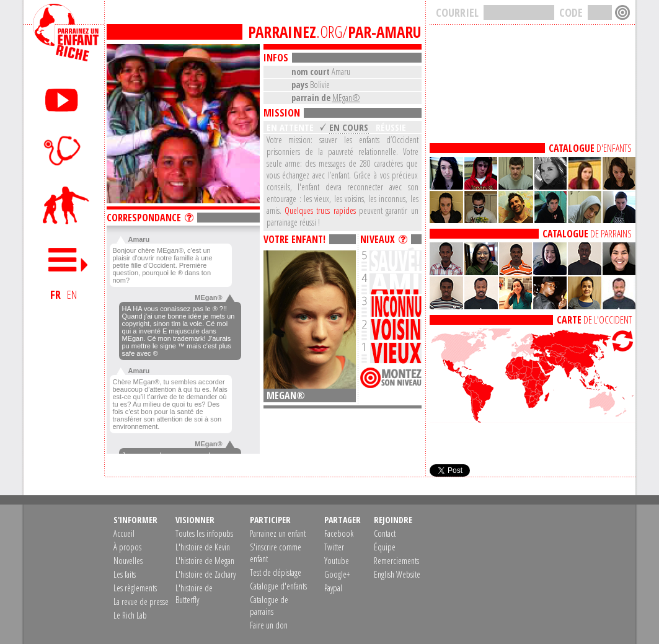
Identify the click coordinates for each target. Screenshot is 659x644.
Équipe (385, 547)
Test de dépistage (276, 572)
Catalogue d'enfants (278, 586)
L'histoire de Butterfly (194, 594)
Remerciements (396, 561)
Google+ (337, 574)
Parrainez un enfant (278, 533)
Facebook (339, 533)
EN (72, 294)
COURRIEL (457, 12)
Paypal (333, 588)
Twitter (334, 547)
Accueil (124, 533)
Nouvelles (128, 561)
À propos (127, 547)
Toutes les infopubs (204, 533)
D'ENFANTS (590, 148)
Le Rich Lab (130, 615)
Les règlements (135, 588)
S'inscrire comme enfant (276, 553)
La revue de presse (141, 602)
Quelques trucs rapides (320, 210)
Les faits (125, 574)
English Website (397, 574)
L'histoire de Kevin (203, 547)
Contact (385, 533)
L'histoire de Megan (205, 561)
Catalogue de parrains (269, 606)
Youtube (337, 561)
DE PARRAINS (587, 234)
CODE (571, 12)
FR (55, 294)
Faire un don (269, 625)
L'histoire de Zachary (206, 574)
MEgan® (346, 98)
